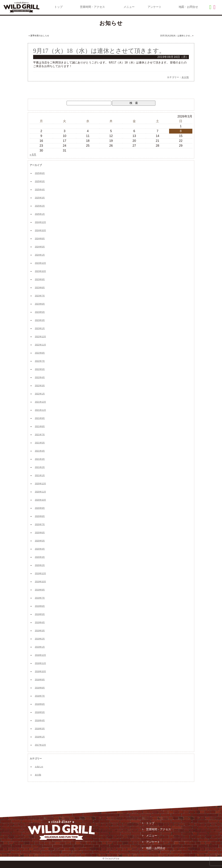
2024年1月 (40, 255)
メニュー (129, 7)
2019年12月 (40, 573)
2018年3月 (40, 729)
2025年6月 (40, 173)
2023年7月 (40, 296)
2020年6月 (40, 533)
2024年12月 (40, 222)
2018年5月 (40, 712)
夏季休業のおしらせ (40, 36)
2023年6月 (40, 304)
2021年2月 (40, 467)
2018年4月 (40, 720)
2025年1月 (40, 214)
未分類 (185, 77)
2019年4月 (40, 622)
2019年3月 (40, 631)
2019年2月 (40, 639)
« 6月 (33, 155)
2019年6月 (40, 606)
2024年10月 (40, 230)
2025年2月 (40, 206)
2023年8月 (40, 288)
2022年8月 (40, 353)
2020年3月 (40, 557)
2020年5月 (40, 541)
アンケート (155, 7)
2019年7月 (40, 598)
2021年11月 (40, 410)
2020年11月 (40, 492)
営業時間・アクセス (92, 7)
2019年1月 (40, 647)
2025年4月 (40, 190)
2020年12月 (40, 484)
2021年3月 (40, 459)
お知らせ (39, 767)
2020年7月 (40, 524)
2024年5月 (40, 247)
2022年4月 (40, 377)
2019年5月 (40, 614)
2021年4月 (40, 451)
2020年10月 (40, 500)
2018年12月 (40, 655)
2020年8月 (40, 516)
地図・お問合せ (188, 7)
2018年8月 (40, 688)
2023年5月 (40, 312)
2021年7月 (40, 435)
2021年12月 (40, 402)
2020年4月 (40, 549)
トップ (58, 7)
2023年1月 (40, 328)
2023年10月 (40, 271)
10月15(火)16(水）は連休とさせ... (176, 36)
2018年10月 (40, 671)
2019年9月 (40, 590)
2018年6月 (40, 704)
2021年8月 (40, 426)
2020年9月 (40, 508)
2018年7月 (40, 696)
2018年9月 (40, 680)
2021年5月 (40, 443)
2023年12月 (40, 263)
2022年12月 (40, 337)
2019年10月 (40, 582)
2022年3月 (40, 386)
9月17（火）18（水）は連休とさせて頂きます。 (99, 51)
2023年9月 (40, 279)
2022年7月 (40, 361)
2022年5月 (40, 369)
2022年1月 (40, 394)
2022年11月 (40, 345)
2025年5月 (40, 181)
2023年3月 (40, 320)
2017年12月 (40, 745)
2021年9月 (40, 418)
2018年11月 (40, 663)
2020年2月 (40, 565)
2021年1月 (40, 475)
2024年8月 (40, 239)
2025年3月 (40, 198)
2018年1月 (40, 737)
